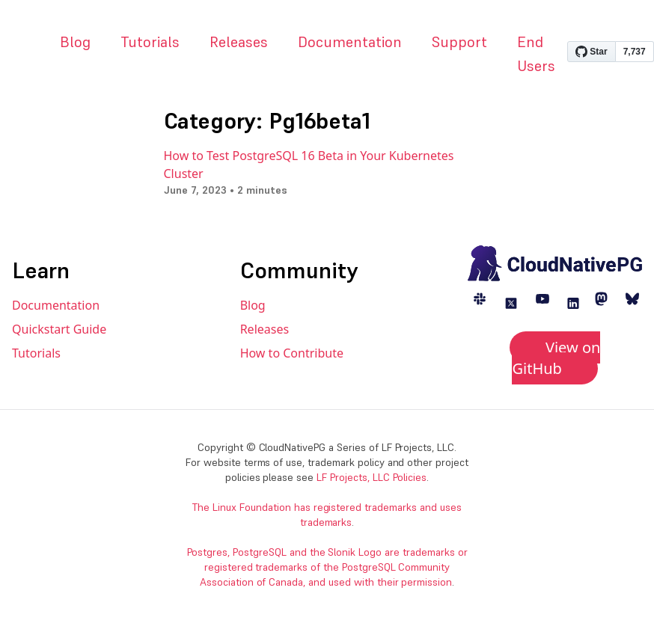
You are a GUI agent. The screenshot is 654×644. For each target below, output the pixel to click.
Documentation (350, 42)
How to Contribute (292, 353)
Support (459, 42)
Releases (239, 42)
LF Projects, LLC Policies (372, 477)
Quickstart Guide (59, 329)
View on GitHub (556, 358)
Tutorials (150, 42)
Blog (75, 42)
